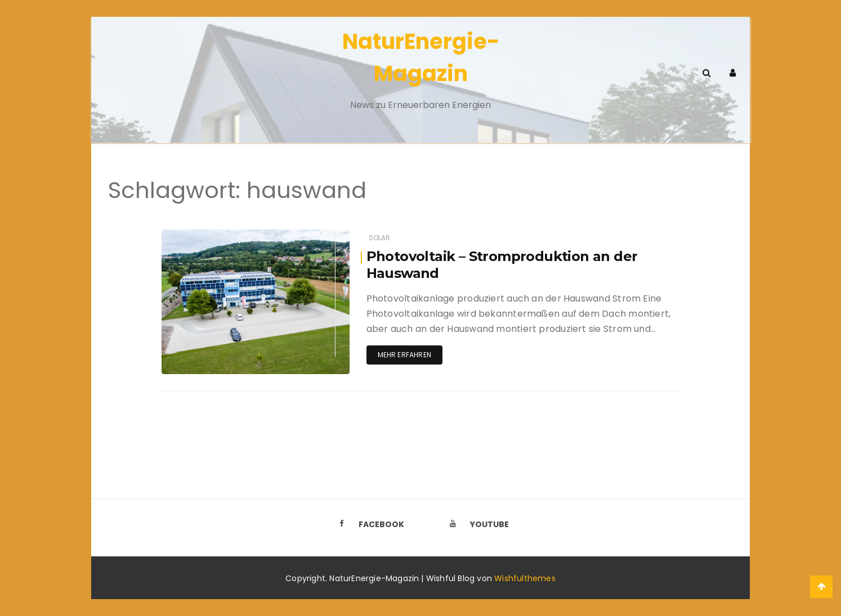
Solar (380, 238)
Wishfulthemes (525, 578)
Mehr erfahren (404, 355)
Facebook (368, 524)
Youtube (476, 524)
